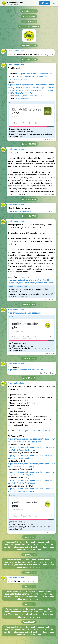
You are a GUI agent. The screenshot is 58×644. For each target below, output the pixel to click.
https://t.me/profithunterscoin (29, 96)
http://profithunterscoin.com (20, 211)
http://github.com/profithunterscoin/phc (25, 313)
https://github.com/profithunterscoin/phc (36, 431)
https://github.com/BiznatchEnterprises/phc (33, 74)
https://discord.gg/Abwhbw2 (28, 99)
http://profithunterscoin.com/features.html (26, 370)
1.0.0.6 (19, 389)
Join (45, 3)
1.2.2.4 (25, 400)
